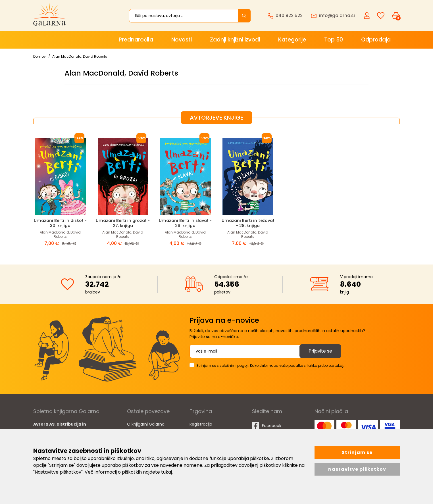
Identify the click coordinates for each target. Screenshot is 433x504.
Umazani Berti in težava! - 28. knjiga (248, 223)
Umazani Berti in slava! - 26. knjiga (185, 223)
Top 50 (334, 40)
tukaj (166, 472)
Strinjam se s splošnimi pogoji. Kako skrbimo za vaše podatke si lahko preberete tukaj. (270, 365)
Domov (39, 56)
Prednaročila (136, 40)
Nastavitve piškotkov (357, 469)
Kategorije (292, 40)
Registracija (201, 424)
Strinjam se (357, 452)
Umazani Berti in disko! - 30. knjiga (60, 223)
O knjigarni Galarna (146, 424)
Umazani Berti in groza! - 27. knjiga (123, 223)
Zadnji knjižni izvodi (235, 40)
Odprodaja (376, 40)
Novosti (182, 40)
